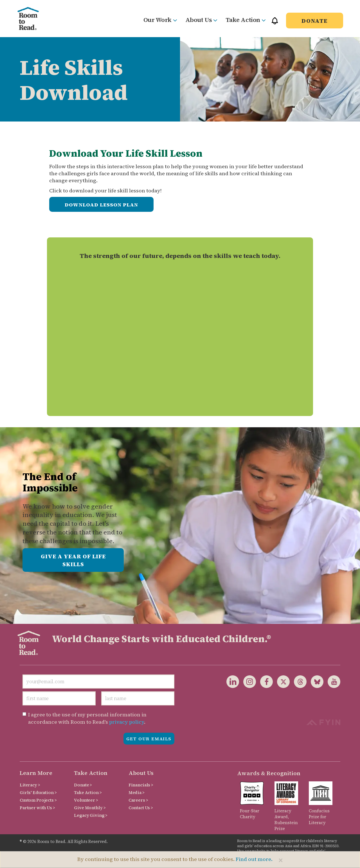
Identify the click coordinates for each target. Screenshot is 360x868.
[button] (275, 23)
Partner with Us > (37, 808)
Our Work (160, 20)
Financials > (141, 785)
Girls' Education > (38, 792)
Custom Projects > (38, 800)
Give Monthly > (90, 808)
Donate (315, 21)
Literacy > (30, 785)
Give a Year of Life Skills (73, 560)
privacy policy (127, 722)
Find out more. (254, 859)
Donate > (83, 785)
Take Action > (88, 792)
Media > (137, 792)
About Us (201, 20)
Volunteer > (86, 800)
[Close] (281, 860)
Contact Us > (141, 808)
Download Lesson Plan (101, 205)
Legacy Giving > (91, 815)
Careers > (138, 800)
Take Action (246, 20)
